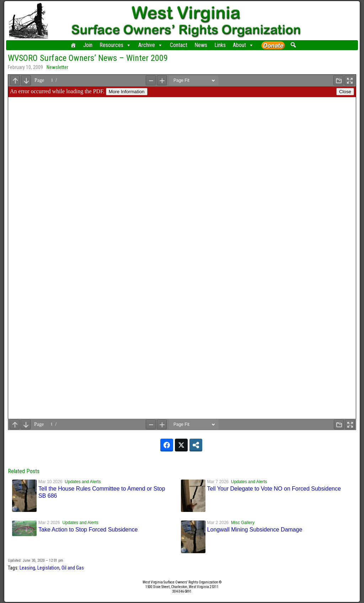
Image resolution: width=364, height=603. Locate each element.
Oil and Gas (73, 568)
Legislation (48, 568)
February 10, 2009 (25, 67)
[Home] (73, 45)
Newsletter (57, 67)
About (243, 45)
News (201, 45)
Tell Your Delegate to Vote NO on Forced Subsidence (274, 489)
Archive (151, 45)
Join (88, 45)
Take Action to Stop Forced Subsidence (88, 530)
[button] (293, 45)
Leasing (27, 568)
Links (220, 45)
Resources (115, 45)
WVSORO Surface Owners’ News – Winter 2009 (88, 58)
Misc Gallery (243, 523)
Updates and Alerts (83, 482)
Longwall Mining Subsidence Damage (255, 530)
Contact (179, 45)
